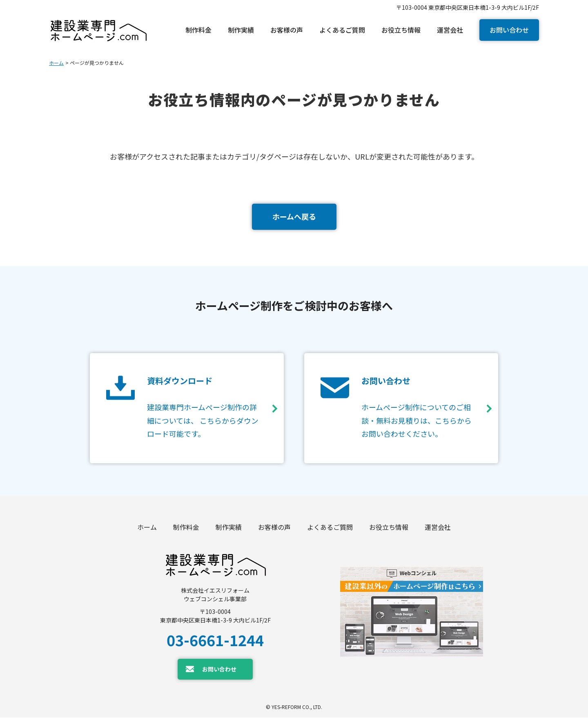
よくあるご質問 (330, 527)
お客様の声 (274, 527)
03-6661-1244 (215, 640)
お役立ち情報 (389, 527)
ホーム (56, 63)
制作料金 (186, 527)
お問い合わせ (509, 30)
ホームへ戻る (294, 216)
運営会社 (438, 527)
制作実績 (229, 527)
